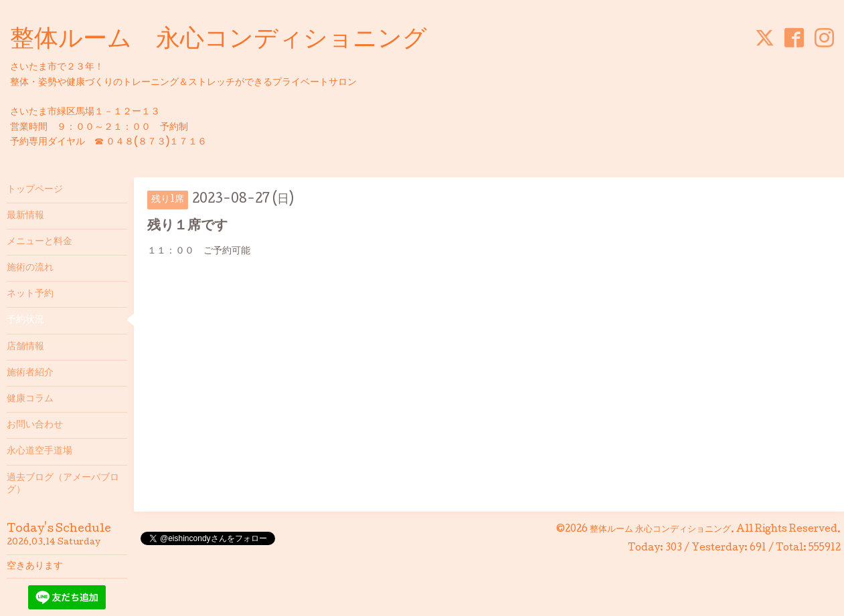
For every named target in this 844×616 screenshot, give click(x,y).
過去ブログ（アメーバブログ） (63, 484)
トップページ (35, 190)
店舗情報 (25, 347)
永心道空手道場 (39, 451)
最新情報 (25, 216)
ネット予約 (30, 294)
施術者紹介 (30, 373)
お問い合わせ (35, 425)
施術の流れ (30, 268)
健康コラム (30, 399)
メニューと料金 (39, 242)
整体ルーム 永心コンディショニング (219, 41)
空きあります (35, 567)
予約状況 (25, 320)
